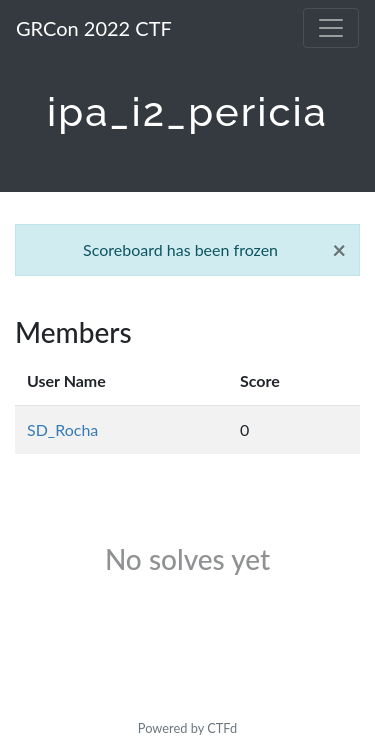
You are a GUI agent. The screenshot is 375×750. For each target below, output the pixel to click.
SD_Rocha (62, 429)
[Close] (339, 250)
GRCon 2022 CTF (94, 28)
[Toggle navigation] (331, 28)
